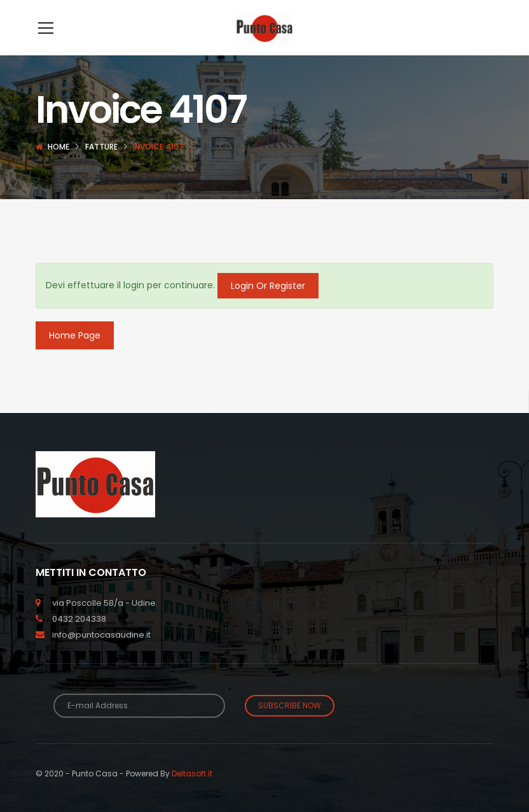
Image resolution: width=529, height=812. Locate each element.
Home (58, 166)
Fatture (101, 166)
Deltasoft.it (192, 793)
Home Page (75, 354)
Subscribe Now (290, 724)
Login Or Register (268, 305)
